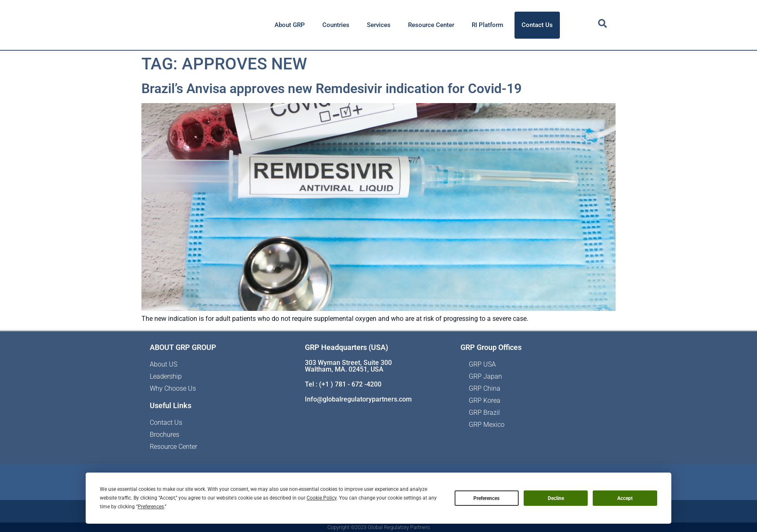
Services (379, 25)
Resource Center (431, 25)
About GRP (290, 25)
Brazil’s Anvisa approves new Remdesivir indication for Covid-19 (331, 89)
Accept (625, 498)
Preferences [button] (151, 507)
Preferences (486, 498)
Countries (336, 25)
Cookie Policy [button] (322, 498)
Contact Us (537, 25)
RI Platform (487, 25)
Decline (556, 498)
